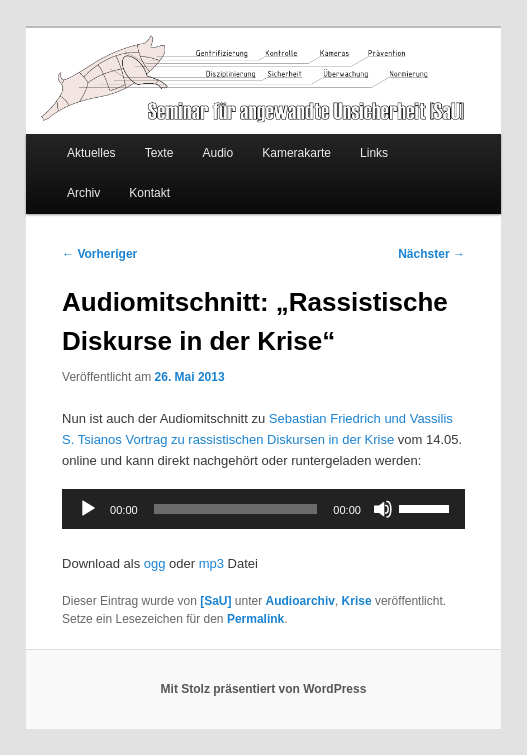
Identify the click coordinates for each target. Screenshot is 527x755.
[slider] (236, 509)
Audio (217, 153)
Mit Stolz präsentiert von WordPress (264, 689)
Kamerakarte (296, 153)
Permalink (255, 619)
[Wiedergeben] (88, 509)
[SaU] (215, 601)
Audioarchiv (300, 601)
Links (374, 153)
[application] (263, 509)
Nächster (431, 254)
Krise (357, 601)
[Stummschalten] (383, 509)
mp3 (211, 563)
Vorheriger (99, 254)
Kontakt (149, 193)
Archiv (83, 193)
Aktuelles (91, 153)
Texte (159, 153)
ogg (155, 563)
